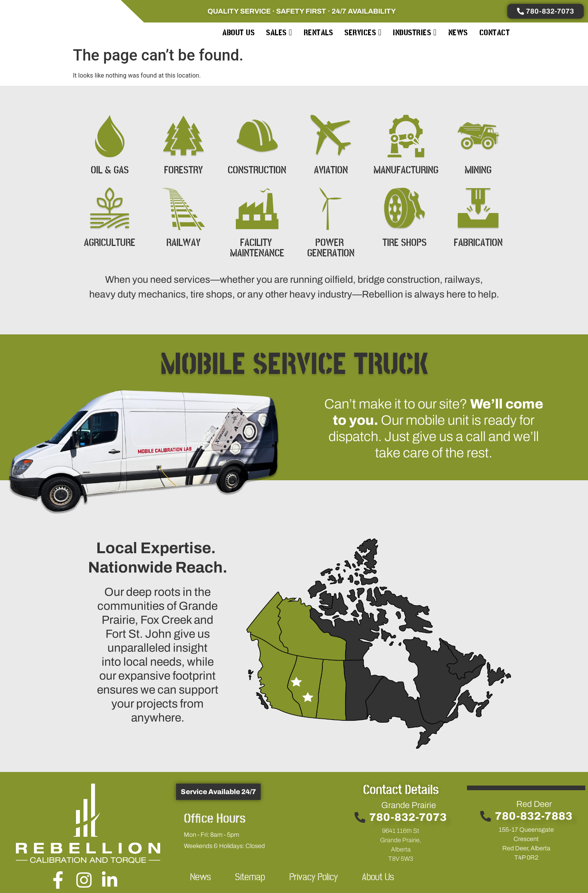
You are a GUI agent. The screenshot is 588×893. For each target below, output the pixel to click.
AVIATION (331, 170)
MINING (478, 170)
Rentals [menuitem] (318, 33)
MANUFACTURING (406, 170)
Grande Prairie (409, 805)
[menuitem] (279, 33)
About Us (378, 877)
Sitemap (250, 877)
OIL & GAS (110, 170)
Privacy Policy (314, 877)
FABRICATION (478, 243)
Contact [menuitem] (495, 33)
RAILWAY (183, 243)
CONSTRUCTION (257, 170)
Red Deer (534, 804)
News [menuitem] (458, 33)
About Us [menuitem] (238, 33)
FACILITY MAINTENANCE (257, 248)
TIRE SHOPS (405, 243)
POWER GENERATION (331, 248)
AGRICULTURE (110, 243)
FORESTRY (183, 170)
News (201, 877)
